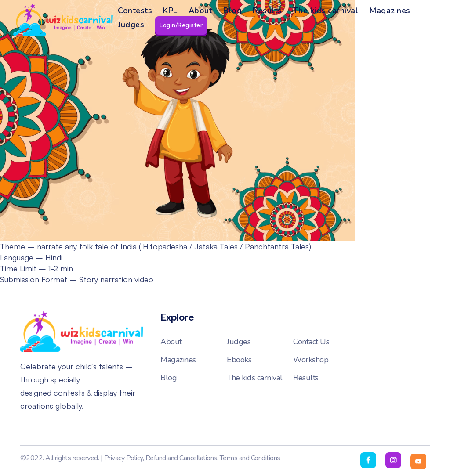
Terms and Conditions (250, 458)
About (201, 11)
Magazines (390, 11)
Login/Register (181, 25)
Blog (232, 11)
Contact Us (311, 342)
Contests (135, 11)
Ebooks (239, 360)
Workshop (311, 360)
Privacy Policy (123, 458)
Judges (131, 25)
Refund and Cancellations (181, 458)
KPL (170, 11)
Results (267, 11)
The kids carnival (326, 11)
